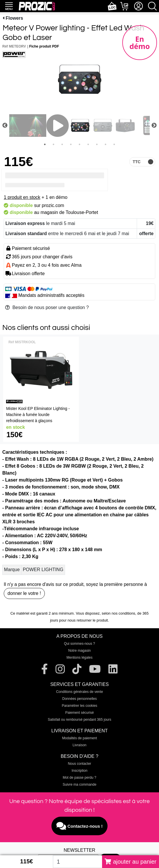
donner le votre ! (24, 593)
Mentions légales (79, 658)
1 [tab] (45, 144)
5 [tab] (79, 144)
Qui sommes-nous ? (79, 644)
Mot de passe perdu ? (79, 778)
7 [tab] (97, 144)
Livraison (79, 745)
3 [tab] (62, 144)
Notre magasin (79, 651)
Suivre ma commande (80, 785)
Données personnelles (79, 699)
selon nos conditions (119, 613)
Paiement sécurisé (80, 713)
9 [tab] (114, 144)
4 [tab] (71, 144)
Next (154, 126)
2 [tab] (53, 144)
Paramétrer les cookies (80, 706)
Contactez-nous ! (79, 826)
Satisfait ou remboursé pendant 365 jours (79, 720)
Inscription (80, 771)
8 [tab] (106, 144)
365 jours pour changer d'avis (42, 257)
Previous (5, 126)
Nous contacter (80, 764)
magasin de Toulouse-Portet (69, 212)
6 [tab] (88, 144)
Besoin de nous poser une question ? (47, 307)
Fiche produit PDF (44, 46)
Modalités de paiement (80, 738)
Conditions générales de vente (79, 692)
